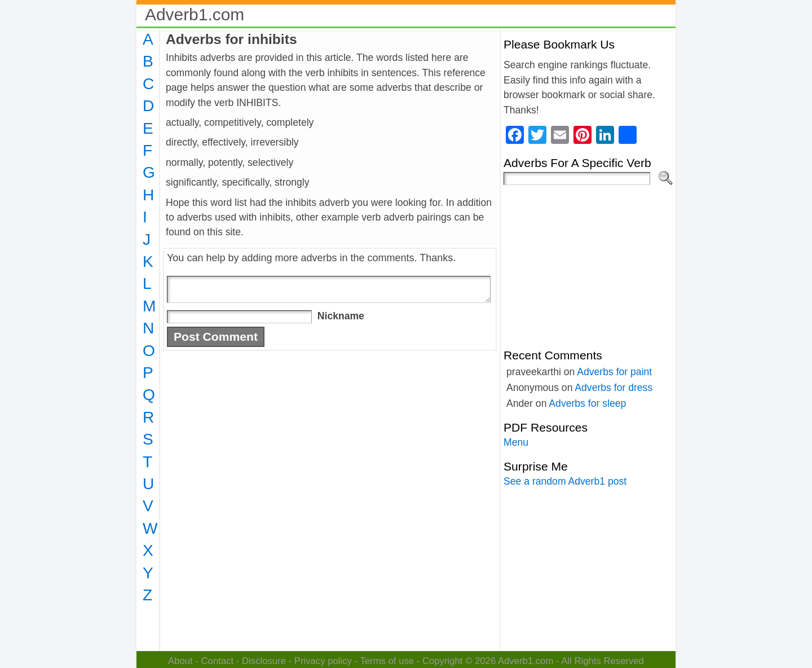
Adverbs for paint (614, 372)
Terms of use (387, 661)
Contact (218, 661)
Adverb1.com (195, 14)
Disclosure (264, 661)
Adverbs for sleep (587, 403)
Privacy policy (323, 661)
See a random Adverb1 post (565, 481)
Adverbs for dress (614, 388)
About (180, 661)
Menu (516, 442)
